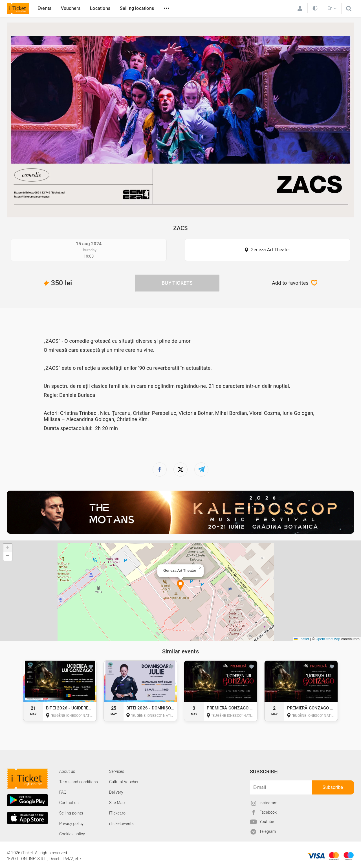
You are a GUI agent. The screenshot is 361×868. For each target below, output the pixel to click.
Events (44, 8)
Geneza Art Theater (270, 250)
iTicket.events (121, 824)
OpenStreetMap (328, 639)
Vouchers (71, 8)
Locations (100, 8)
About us (67, 771)
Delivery (116, 792)
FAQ (63, 792)
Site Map (117, 803)
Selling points (71, 813)
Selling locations (137, 8)
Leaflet (302, 639)
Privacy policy (71, 824)
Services (117, 771)
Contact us (69, 803)
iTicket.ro (117, 813)
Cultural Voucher (124, 782)
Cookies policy (72, 834)
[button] (180, 586)
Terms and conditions (79, 782)
